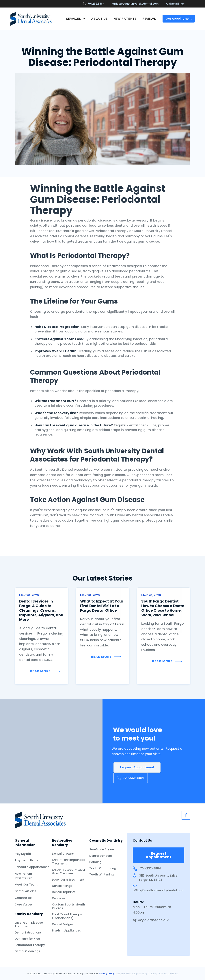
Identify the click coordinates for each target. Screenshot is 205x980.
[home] (31, 19)
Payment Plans (26, 860)
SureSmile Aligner (102, 849)
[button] (76, 19)
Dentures (59, 898)
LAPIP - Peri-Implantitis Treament (69, 862)
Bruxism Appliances (66, 931)
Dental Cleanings (27, 951)
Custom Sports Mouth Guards (68, 906)
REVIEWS (149, 19)
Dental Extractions (28, 933)
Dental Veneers (101, 856)
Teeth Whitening (101, 875)
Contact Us (23, 898)
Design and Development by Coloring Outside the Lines (146, 974)
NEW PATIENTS (125, 19)
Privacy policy (107, 974)
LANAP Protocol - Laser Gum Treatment (69, 872)
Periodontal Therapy (30, 945)
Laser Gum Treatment (68, 880)
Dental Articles (25, 891)
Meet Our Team (26, 885)
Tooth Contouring (103, 868)
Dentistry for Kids (27, 939)
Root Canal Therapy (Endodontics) (67, 916)
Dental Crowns (63, 854)
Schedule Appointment (32, 867)
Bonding (95, 862)
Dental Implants (64, 892)
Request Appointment (137, 767)
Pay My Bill (23, 854)
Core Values (24, 905)
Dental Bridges (63, 924)
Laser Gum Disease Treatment (29, 925)
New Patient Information (23, 876)
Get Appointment (179, 19)
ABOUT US (99, 19)
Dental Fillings (62, 886)
